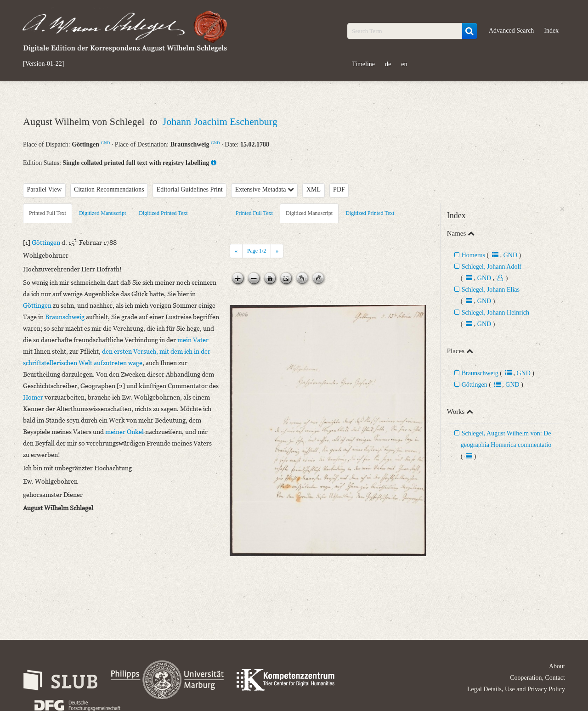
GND (106, 143)
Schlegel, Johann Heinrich (495, 313)
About (557, 666)
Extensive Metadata (265, 189)
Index (551, 31)
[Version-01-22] (43, 64)
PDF (339, 189)
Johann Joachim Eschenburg (220, 121)
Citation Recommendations (109, 189)
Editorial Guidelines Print (190, 189)
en (404, 64)
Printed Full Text (48, 213)
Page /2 (257, 251)
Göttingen (475, 385)
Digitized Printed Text (163, 213)
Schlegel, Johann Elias (491, 290)
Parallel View (45, 189)
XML (314, 189)
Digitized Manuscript (102, 213)
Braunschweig (480, 373)
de (388, 64)
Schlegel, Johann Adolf (492, 267)
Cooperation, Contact (537, 678)
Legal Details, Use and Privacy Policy (516, 689)
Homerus (473, 255)
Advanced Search (511, 31)
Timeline (363, 64)
